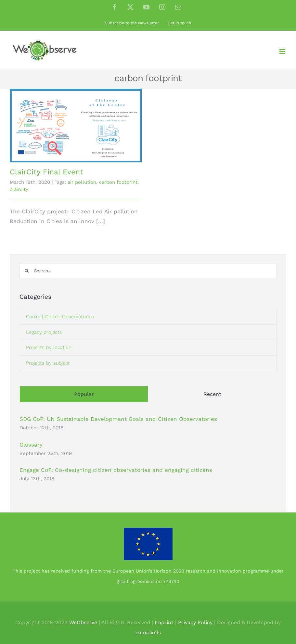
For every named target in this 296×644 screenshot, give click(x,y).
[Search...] (148, 271)
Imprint (164, 622)
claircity (19, 189)
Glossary (31, 445)
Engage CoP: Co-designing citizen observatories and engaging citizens (116, 470)
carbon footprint (118, 182)
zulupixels (148, 632)
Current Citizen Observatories (60, 317)
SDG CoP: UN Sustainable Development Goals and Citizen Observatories (118, 419)
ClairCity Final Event (46, 172)
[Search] (27, 271)
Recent (212, 394)
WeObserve (83, 622)
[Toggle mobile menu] (283, 51)
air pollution (82, 182)
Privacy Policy (195, 622)
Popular (84, 394)
